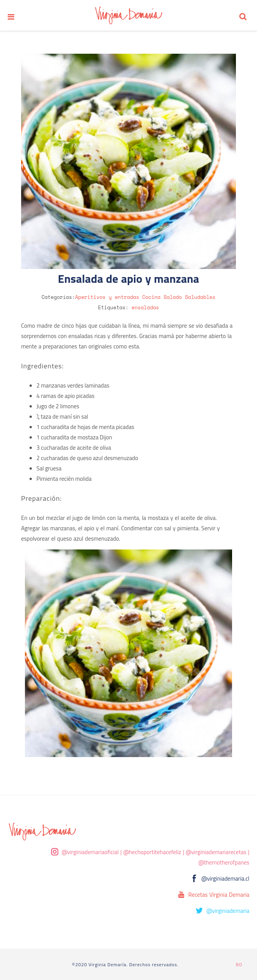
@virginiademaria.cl (225, 879)
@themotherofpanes (224, 862)
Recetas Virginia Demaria (219, 895)
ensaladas (145, 307)
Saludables (200, 297)
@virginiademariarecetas (216, 852)
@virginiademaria (228, 911)
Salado (173, 297)
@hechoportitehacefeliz (152, 852)
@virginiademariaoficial (90, 852)
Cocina (152, 297)
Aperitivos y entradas (107, 297)
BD (239, 964)
